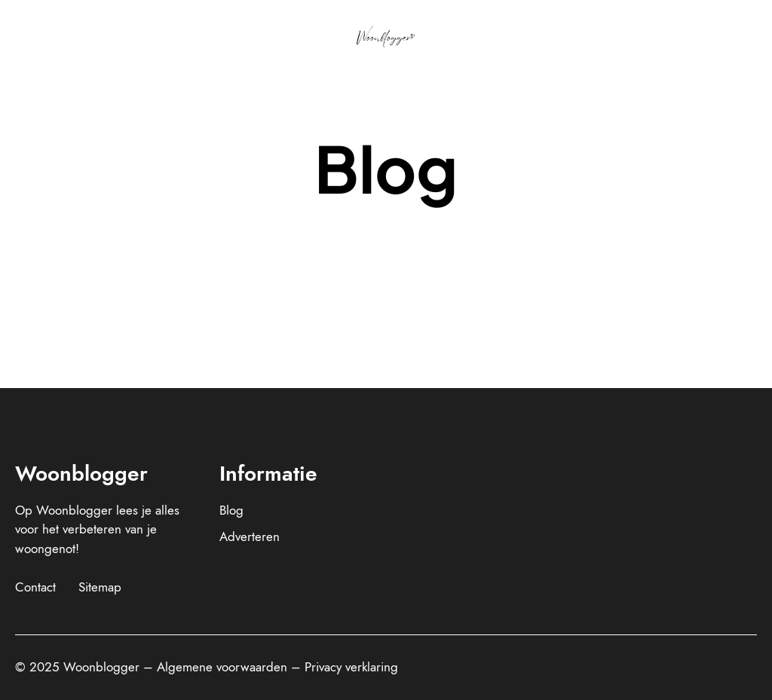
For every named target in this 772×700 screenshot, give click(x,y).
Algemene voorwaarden (222, 667)
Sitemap (100, 587)
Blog (231, 510)
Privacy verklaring (351, 667)
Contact (35, 587)
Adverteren (250, 536)
